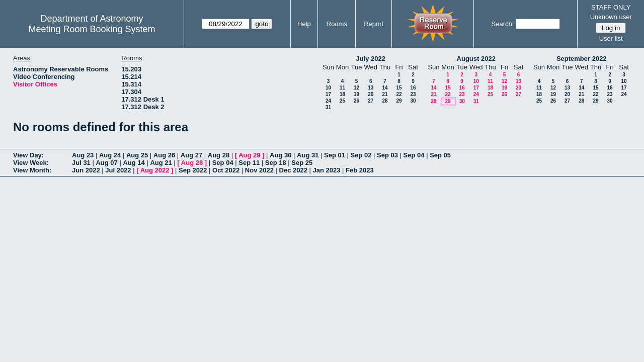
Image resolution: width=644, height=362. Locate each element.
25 (342, 101)
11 (342, 88)
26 (356, 101)
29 (399, 101)
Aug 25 (137, 155)
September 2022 (582, 59)
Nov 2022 (259, 170)
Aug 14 (134, 163)
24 (328, 101)
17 (328, 94)
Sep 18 (276, 163)
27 (371, 101)
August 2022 (476, 59)
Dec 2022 (293, 170)
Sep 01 (335, 155)
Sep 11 (249, 163)
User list (611, 38)
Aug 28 (219, 155)
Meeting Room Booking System (92, 29)
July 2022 (371, 59)
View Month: (32, 170)
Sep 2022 (193, 170)
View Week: (31, 163)
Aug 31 (308, 155)
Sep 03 (387, 155)
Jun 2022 (86, 170)
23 (413, 94)
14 (385, 88)
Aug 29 (249, 155)
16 (413, 88)
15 (399, 88)
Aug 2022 (155, 170)
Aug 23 (83, 155)
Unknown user (611, 17)
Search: (503, 24)
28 (385, 101)
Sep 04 (414, 155)
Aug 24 (110, 155)
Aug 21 (161, 163)
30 (413, 101)
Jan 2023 (327, 170)
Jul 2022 (118, 170)
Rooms (337, 24)
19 (356, 94)
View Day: (28, 155)
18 (342, 94)
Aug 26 (164, 155)
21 (385, 94)
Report (374, 24)
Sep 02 (361, 155)
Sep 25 (302, 163)
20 (371, 94)
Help (304, 24)
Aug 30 (280, 155)
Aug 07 (106, 163)
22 (399, 94)
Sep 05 (440, 155)
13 (371, 88)
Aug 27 (191, 155)
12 (356, 88)
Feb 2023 (360, 170)
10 (328, 88)
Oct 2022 (226, 170)
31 (328, 107)
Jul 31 (81, 163)
